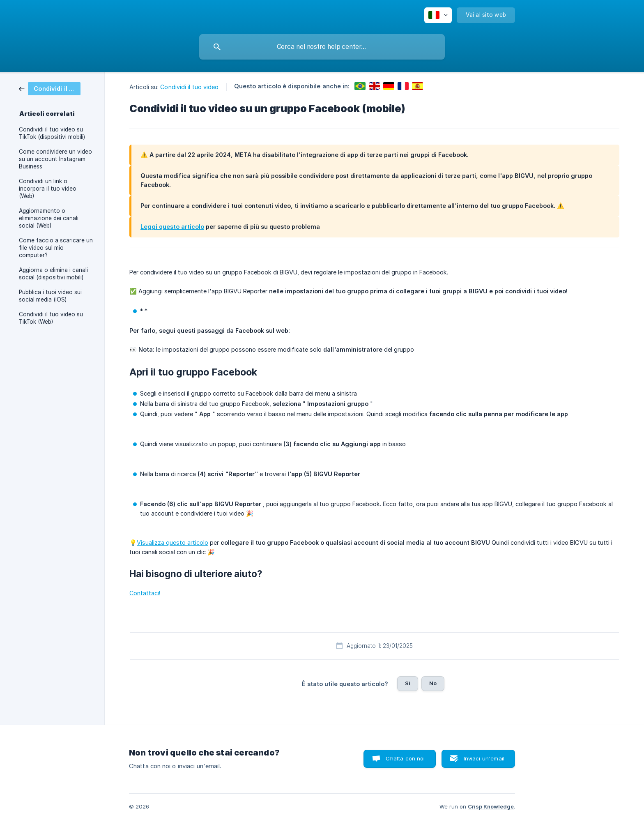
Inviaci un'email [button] (484, 758)
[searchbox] (322, 47)
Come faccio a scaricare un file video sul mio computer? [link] (56, 248)
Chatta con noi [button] (405, 758)
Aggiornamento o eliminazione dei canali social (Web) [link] (49, 218)
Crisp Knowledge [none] (491, 806)
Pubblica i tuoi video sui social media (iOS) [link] (50, 296)
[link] (50, 88)
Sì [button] (408, 683)
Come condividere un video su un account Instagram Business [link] (55, 159)
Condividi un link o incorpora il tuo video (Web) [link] (48, 189)
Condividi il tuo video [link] (189, 87)
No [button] (433, 683)
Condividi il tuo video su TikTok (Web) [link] (51, 318)
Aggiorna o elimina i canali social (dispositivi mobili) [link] (53, 274)
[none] (438, 15)
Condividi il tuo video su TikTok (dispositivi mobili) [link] (52, 133)
